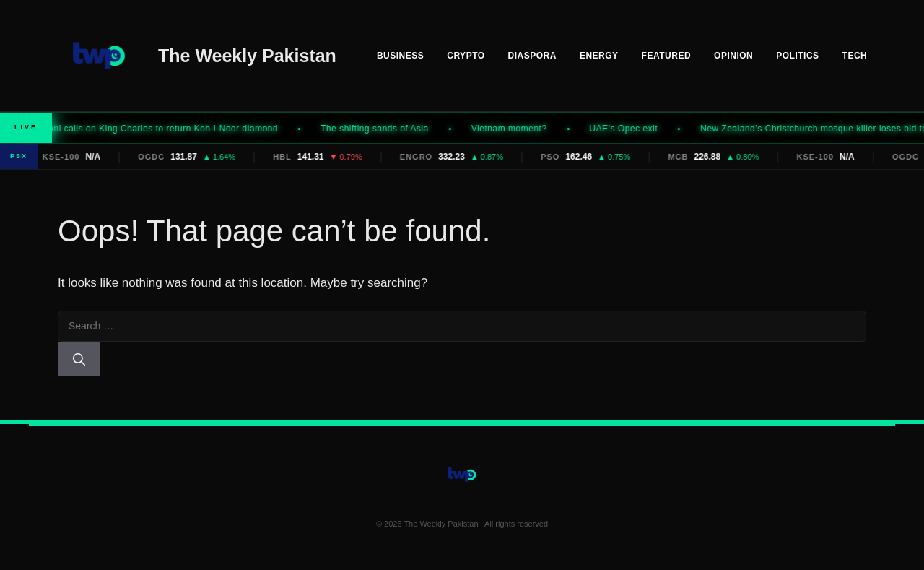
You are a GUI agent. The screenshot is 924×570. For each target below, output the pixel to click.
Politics (797, 56)
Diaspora (532, 56)
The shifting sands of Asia (383, 129)
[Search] (79, 359)
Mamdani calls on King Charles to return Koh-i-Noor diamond (158, 129)
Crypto (466, 56)
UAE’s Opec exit (632, 129)
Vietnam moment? (517, 129)
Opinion (733, 56)
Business (400, 56)
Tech (855, 56)
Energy (599, 56)
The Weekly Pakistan (247, 56)
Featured (666, 56)
